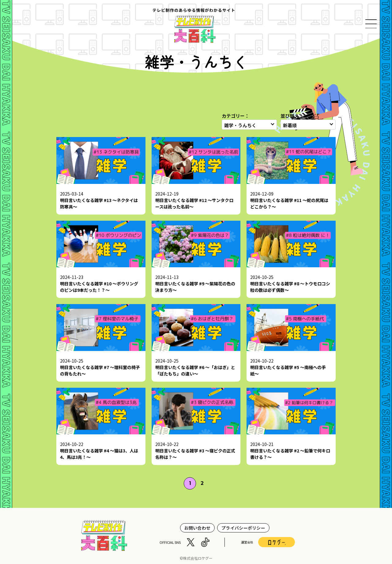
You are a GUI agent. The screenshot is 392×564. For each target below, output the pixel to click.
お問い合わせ (198, 528)
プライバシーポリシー (243, 528)
